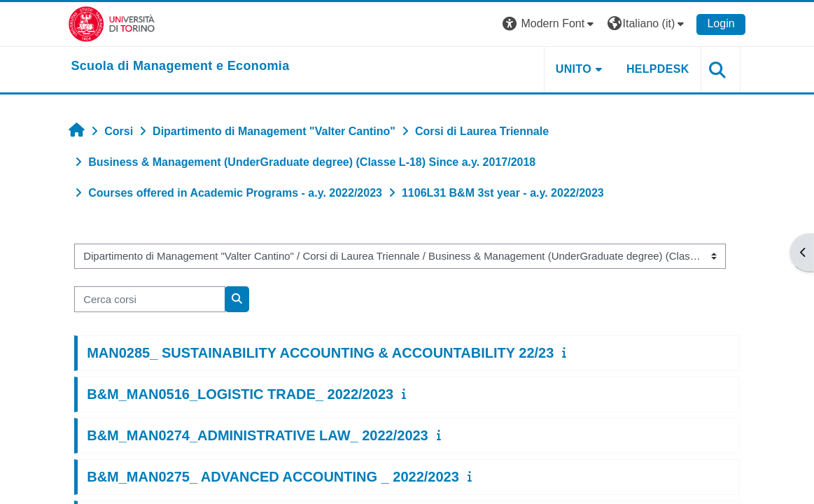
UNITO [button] (571, 69)
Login (718, 23)
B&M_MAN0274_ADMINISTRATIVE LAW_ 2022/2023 (260, 435)
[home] (183, 66)
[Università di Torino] (115, 23)
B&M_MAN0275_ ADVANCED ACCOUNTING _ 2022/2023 (276, 477)
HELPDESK (655, 69)
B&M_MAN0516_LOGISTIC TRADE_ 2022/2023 (243, 394)
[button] (547, 24)
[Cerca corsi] (153, 299)
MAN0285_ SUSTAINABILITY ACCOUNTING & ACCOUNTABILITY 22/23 (323, 353)
